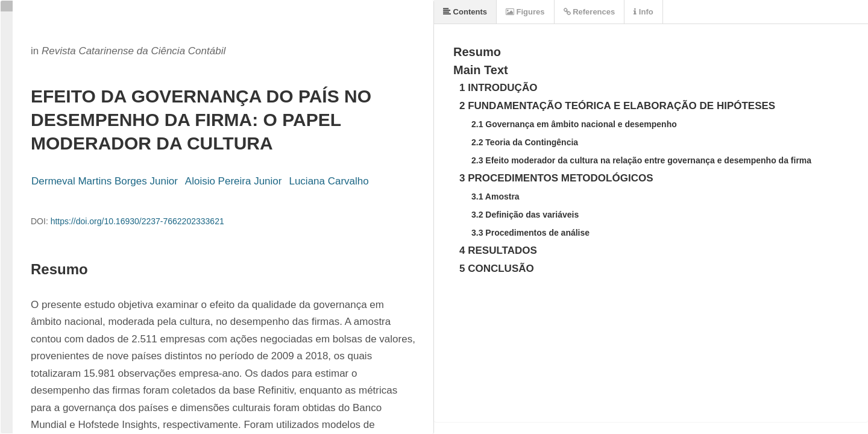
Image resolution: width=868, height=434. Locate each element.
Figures (525, 12)
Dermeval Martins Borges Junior (105, 181)
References (590, 12)
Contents (465, 12)
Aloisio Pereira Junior (234, 181)
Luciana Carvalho (329, 181)
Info (643, 12)
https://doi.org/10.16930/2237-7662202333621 (137, 221)
